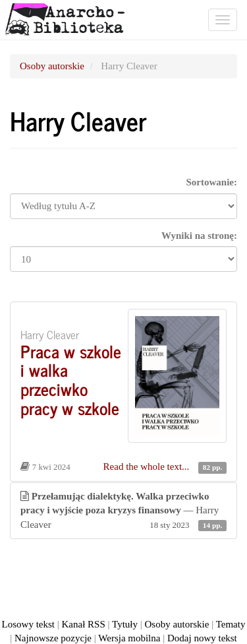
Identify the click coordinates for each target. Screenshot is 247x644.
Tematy (231, 624)
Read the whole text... (148, 467)
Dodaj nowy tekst (202, 638)
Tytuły (125, 624)
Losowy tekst (28, 624)
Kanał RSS (84, 624)
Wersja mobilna (129, 638)
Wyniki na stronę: (199, 236)
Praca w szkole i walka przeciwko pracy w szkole (71, 379)
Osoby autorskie (52, 66)
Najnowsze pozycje (53, 638)
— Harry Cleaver (123, 511)
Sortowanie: (212, 182)
